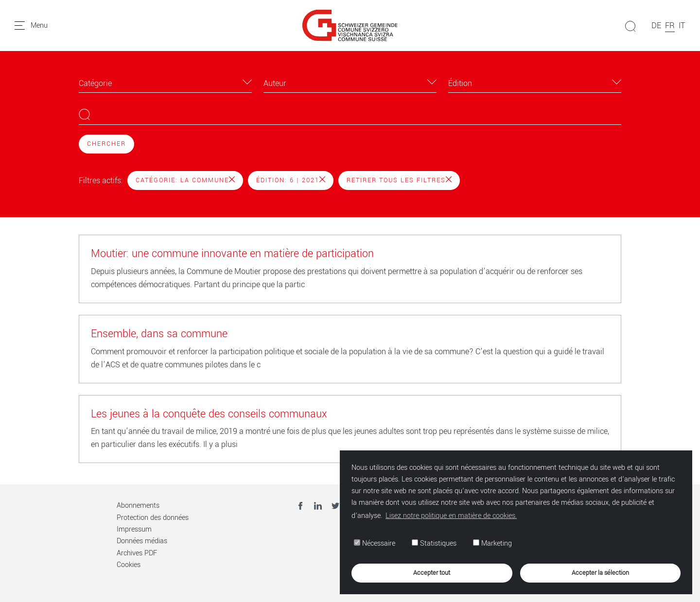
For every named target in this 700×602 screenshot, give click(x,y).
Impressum (134, 529)
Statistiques (434, 543)
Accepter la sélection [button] (600, 573)
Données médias (142, 541)
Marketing (492, 543)
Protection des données (153, 518)
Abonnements (138, 506)
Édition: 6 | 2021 (291, 180)
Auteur (275, 83)
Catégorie (95, 83)
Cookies (129, 565)
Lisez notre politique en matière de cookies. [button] (451, 516)
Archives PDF (137, 553)
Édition (460, 83)
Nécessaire (375, 543)
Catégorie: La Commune (185, 180)
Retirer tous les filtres (399, 180)
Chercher (106, 144)
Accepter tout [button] (432, 573)
